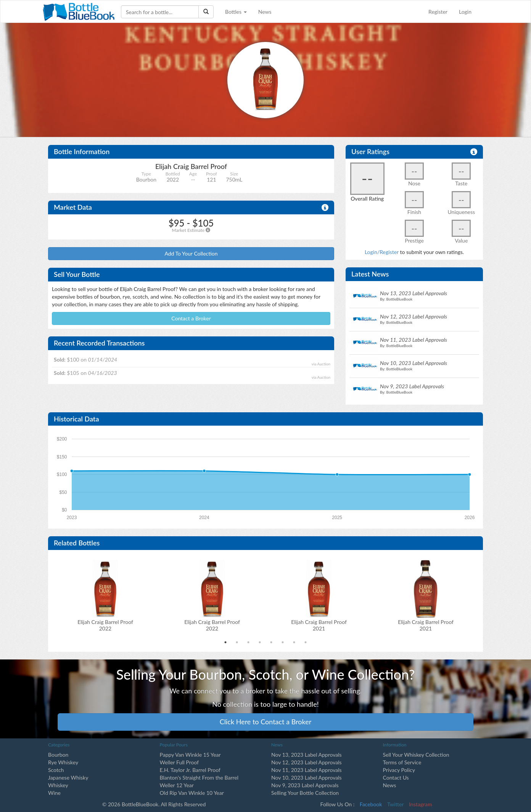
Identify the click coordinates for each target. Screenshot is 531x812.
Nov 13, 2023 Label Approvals (307, 755)
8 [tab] (306, 642)
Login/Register (382, 252)
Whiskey (58, 785)
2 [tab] (237, 642)
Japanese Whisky (68, 777)
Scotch (56, 770)
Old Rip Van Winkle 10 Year (192, 793)
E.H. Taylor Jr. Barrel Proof (190, 770)
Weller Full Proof (179, 762)
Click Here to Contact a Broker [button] (266, 722)
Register (438, 12)
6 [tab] (283, 642)
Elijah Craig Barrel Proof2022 (105, 625)
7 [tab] (294, 642)
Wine (54, 793)
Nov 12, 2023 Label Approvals (307, 762)
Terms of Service (402, 762)
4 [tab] (260, 642)
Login (465, 12)
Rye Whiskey (63, 762)
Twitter (395, 804)
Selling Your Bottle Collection (305, 793)
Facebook (371, 804)
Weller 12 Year (177, 785)
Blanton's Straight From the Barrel (199, 777)
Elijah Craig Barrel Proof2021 (319, 625)
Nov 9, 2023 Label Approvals (305, 785)
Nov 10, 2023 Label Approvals (307, 777)
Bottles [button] (236, 12)
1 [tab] (225, 642)
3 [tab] (248, 642)
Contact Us (396, 777)
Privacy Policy (399, 770)
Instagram (420, 804)
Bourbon (58, 755)
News (265, 12)
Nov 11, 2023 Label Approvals (307, 770)
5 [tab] (271, 642)
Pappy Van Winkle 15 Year (190, 755)
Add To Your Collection (191, 253)
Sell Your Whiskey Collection (416, 755)
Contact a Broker (191, 318)
